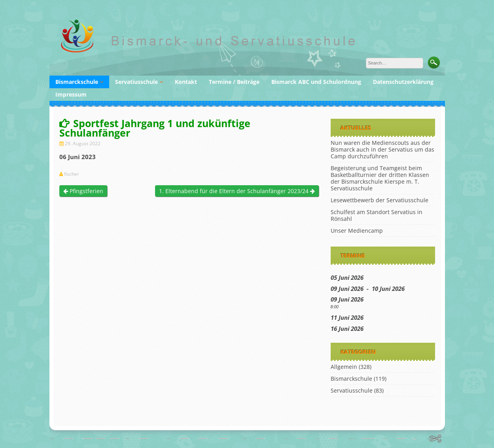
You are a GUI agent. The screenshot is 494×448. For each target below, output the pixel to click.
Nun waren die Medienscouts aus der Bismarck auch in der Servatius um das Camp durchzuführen (382, 149)
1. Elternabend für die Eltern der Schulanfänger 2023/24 (237, 191)
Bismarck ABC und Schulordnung (316, 82)
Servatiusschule (136, 82)
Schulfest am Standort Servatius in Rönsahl (377, 215)
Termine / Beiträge (234, 82)
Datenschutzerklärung (403, 82)
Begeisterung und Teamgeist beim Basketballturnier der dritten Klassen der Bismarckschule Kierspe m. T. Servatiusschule (380, 178)
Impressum (71, 94)
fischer (72, 174)
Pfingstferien (83, 191)
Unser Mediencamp (357, 231)
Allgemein (344, 367)
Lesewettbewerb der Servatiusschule (379, 200)
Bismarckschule (77, 82)
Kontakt (186, 82)
